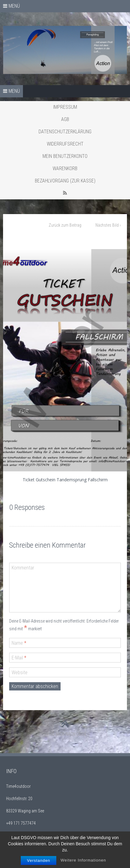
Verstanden (39, 861)
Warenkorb (65, 168)
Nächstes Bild (108, 225)
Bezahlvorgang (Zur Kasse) (65, 181)
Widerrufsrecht (65, 144)
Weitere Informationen (83, 861)
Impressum (65, 107)
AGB (65, 119)
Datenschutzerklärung (65, 132)
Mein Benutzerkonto (65, 156)
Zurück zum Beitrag (65, 225)
